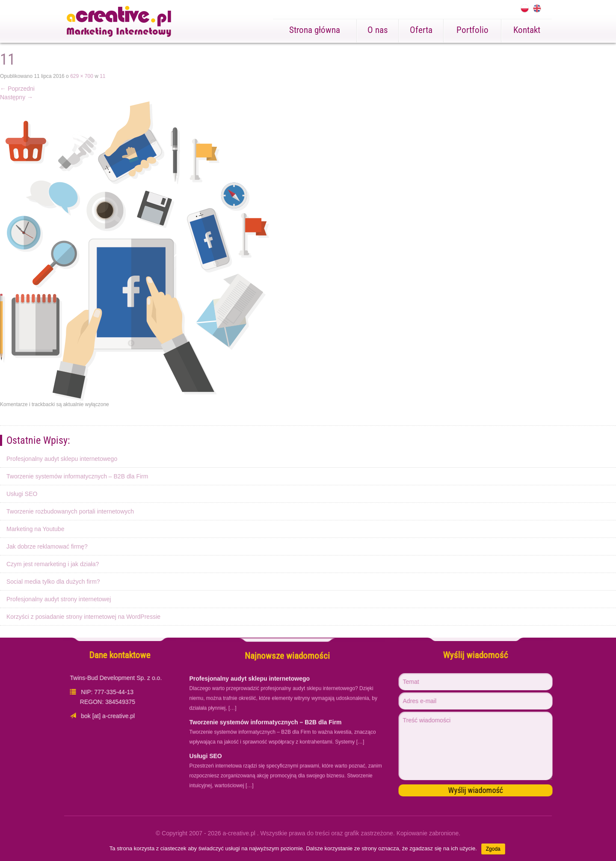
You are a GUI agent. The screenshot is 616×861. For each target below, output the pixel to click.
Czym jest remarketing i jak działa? (53, 564)
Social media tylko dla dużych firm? (53, 582)
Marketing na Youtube (35, 529)
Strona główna (315, 30)
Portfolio (472, 30)
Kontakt (527, 30)
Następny (16, 97)
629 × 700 (82, 76)
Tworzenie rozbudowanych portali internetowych (70, 511)
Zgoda (493, 849)
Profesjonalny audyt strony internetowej (59, 599)
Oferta (421, 30)
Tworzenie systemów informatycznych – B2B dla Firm (77, 476)
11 (102, 76)
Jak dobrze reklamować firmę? (47, 546)
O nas (378, 30)
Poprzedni (17, 89)
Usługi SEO (22, 494)
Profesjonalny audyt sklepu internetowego (62, 459)
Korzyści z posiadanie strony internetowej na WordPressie (83, 617)
